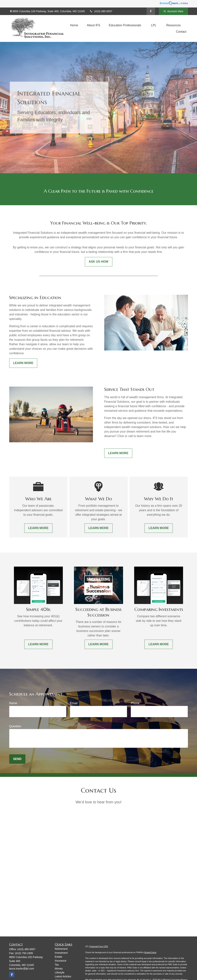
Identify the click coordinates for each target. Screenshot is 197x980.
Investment (61, 953)
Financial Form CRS (99, 946)
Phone (135, 703)
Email (74, 703)
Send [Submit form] (17, 759)
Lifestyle (60, 972)
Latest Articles (63, 976)
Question (15, 726)
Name (13, 703)
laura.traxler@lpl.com (22, 969)
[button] (74, 25)
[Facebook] (151, 11)
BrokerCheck (150, 952)
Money (59, 969)
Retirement (61, 949)
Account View (173, 11)
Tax (57, 965)
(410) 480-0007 (101, 11)
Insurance (60, 961)
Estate (59, 957)
